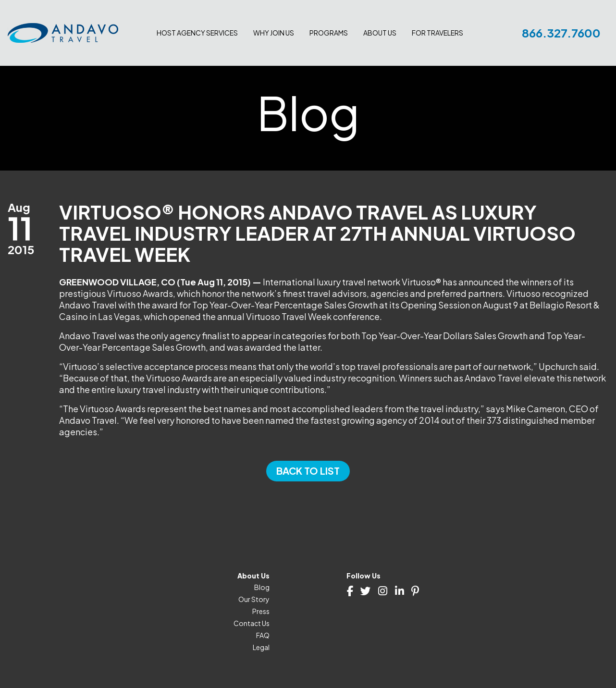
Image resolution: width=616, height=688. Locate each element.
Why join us (274, 33)
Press (261, 611)
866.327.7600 (561, 33)
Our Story (254, 599)
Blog (262, 587)
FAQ (263, 635)
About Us (380, 33)
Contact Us (252, 623)
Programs (329, 33)
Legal (261, 647)
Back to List (308, 471)
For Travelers (437, 33)
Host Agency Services (197, 33)
